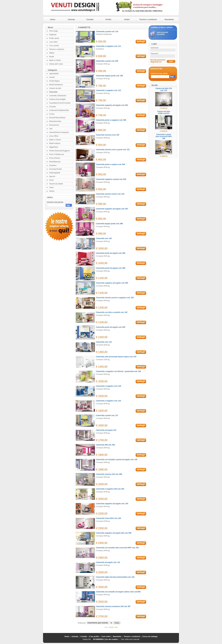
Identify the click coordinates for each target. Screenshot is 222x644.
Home (53, 19)
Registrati (53, 35)
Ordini (127, 19)
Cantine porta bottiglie (57, 99)
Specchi (52, 176)
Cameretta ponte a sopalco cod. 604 (111, 164)
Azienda (71, 19)
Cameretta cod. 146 (104, 238)
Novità (52, 57)
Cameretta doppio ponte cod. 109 (109, 76)
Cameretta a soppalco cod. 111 (108, 46)
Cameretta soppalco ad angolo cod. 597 (112, 209)
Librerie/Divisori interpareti (59, 132)
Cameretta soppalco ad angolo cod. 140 (112, 504)
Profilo (108, 19)
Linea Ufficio (54, 136)
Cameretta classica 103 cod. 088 (109, 474)
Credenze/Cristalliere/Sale (59, 110)
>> (116, 627)
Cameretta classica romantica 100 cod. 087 (113, 606)
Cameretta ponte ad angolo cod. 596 (111, 253)
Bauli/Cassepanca (56, 85)
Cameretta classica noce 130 (108, 135)
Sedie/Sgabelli (55, 173)
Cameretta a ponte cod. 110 (107, 32)
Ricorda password (158, 60)
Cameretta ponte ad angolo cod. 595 (111, 268)
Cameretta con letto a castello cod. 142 (112, 312)
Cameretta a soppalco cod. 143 (108, 401)
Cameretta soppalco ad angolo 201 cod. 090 (114, 533)
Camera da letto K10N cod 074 (164, 112)
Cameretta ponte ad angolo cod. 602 (111, 327)
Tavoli (51, 180)
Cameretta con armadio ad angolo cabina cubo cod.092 (118, 592)
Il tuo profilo (94, 637)
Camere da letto (55, 88)
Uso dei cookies (111, 639)
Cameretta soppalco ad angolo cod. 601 (112, 105)
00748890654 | (99, 639)
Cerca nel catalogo (150, 637)
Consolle (52, 107)
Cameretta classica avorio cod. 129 (110, 194)
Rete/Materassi (55, 162)
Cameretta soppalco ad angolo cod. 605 (112, 283)
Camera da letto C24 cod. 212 (164, 89)
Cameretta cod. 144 (104, 342)
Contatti (90, 19)
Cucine (52, 114)
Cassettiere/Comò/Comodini (60, 103)
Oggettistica (54, 147)
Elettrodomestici (55, 121)
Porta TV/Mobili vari (56, 154)
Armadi (52, 77)
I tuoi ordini (53, 42)
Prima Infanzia (55, 158)
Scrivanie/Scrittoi (55, 169)
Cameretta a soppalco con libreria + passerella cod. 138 (118, 371)
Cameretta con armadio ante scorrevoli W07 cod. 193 (117, 548)
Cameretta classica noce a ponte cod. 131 (113, 150)
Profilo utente (54, 38)
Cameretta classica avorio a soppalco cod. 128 (115, 298)
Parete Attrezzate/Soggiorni (59, 151)
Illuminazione (54, 125)
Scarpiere (53, 165)
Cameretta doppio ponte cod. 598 (109, 224)
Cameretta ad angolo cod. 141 (108, 562)
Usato (51, 187)
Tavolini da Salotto (56, 184)
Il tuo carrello (54, 46)
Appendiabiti (54, 74)
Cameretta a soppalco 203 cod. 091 (110, 489)
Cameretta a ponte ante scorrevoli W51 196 (164, 136)
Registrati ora (156, 62)
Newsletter (169, 19)
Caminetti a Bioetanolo (58, 96)
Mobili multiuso (55, 143)
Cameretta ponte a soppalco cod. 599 (111, 120)
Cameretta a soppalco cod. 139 (108, 386)
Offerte (52, 53)
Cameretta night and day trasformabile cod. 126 (115, 577)
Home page (54, 31)
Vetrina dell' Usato (56, 64)
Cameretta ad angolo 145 (106, 430)
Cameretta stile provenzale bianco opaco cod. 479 (116, 357)
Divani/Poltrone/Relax (57, 118)
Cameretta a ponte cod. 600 (107, 61)
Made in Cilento (55, 60)
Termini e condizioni (148, 19)
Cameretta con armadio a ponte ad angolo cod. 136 (117, 460)
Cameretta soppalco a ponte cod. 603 (111, 179)
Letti (51, 129)
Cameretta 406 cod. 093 (105, 445)
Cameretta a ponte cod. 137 (107, 415)
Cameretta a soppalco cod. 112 (108, 90)
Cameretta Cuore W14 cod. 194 (108, 518)
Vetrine (52, 191)
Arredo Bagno (54, 81)
